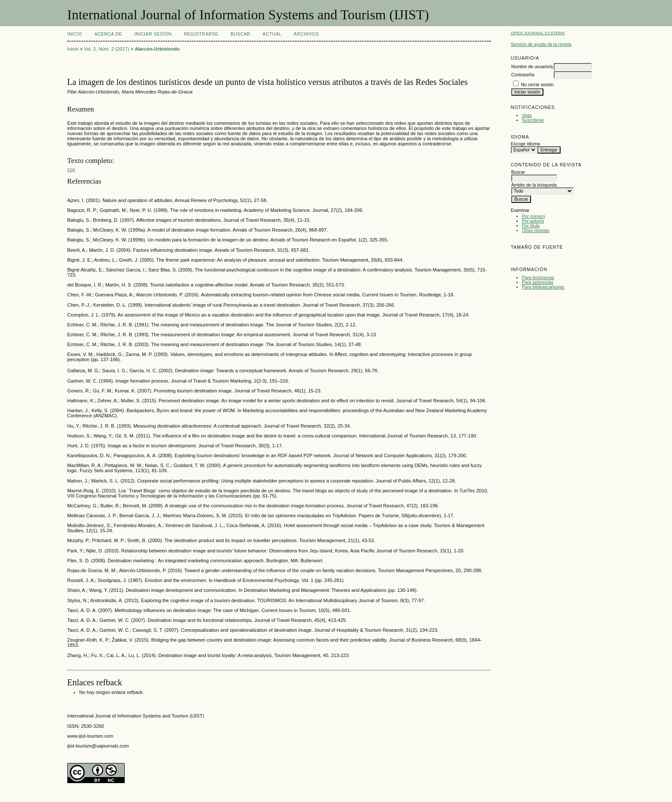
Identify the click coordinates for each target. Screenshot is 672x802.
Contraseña (523, 75)
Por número (534, 216)
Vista (527, 116)
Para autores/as (538, 282)
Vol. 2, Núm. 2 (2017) (107, 49)
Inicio (75, 34)
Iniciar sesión (153, 34)
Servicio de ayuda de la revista (541, 44)
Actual (272, 34)
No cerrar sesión (537, 85)
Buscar (240, 34)
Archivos (306, 34)
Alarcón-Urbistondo (157, 49)
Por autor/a (533, 221)
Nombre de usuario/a (532, 67)
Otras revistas (536, 231)
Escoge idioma (525, 144)
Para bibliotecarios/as (543, 287)
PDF (71, 170)
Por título (531, 226)
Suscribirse (533, 120)
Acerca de (108, 34)
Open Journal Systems (538, 33)
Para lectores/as (538, 278)
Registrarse (201, 34)
